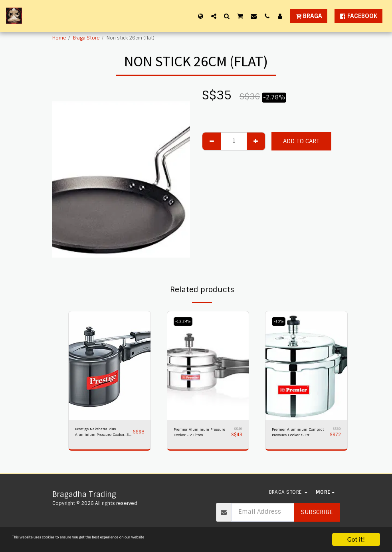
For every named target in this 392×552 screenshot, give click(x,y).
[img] (110, 366)
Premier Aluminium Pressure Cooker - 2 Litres (197, 434)
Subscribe (317, 512)
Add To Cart (301, 141)
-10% (280, 321)
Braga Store (86, 38)
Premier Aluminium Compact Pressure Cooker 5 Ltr (293, 434)
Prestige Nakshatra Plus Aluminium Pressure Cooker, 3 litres (102, 434)
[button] (214, 16)
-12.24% (185, 321)
